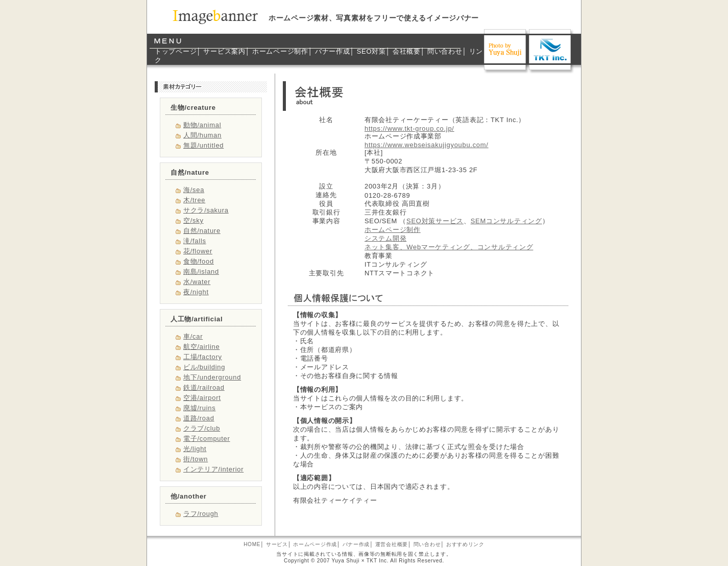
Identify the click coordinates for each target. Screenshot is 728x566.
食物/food (199, 261)
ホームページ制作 (280, 51)
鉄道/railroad (204, 387)
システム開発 (385, 238)
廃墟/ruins (199, 408)
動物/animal (202, 125)
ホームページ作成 (315, 544)
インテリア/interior (213, 469)
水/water (197, 282)
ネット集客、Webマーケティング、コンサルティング (449, 247)
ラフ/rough (201, 514)
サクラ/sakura (206, 210)
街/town (196, 459)
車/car (193, 336)
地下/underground (212, 377)
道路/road (199, 418)
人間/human (202, 135)
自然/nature (202, 231)
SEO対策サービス (435, 221)
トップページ (176, 51)
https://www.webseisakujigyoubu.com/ (427, 145)
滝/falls (195, 241)
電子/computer (207, 439)
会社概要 (407, 51)
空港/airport (202, 398)
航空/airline (201, 347)
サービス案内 (224, 51)
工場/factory (203, 357)
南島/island (201, 272)
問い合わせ (445, 51)
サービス (277, 544)
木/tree (194, 200)
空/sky (193, 220)
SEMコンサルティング (506, 221)
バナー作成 (333, 51)
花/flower (198, 251)
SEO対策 (371, 51)
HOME (252, 544)
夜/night (196, 292)
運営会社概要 (392, 544)
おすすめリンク (465, 544)
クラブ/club (202, 428)
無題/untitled (203, 145)
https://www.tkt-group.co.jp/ (409, 128)
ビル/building (204, 367)
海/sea (194, 190)
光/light (195, 449)
